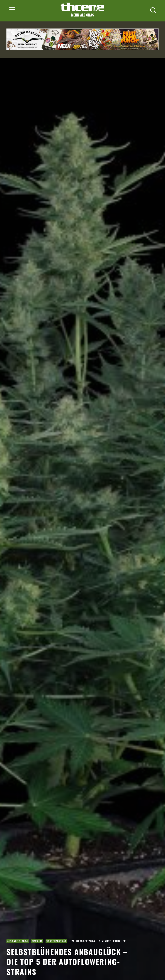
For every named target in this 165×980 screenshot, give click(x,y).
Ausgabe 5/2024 (18, 941)
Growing (37, 941)
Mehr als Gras (82, 15)
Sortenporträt (56, 941)
